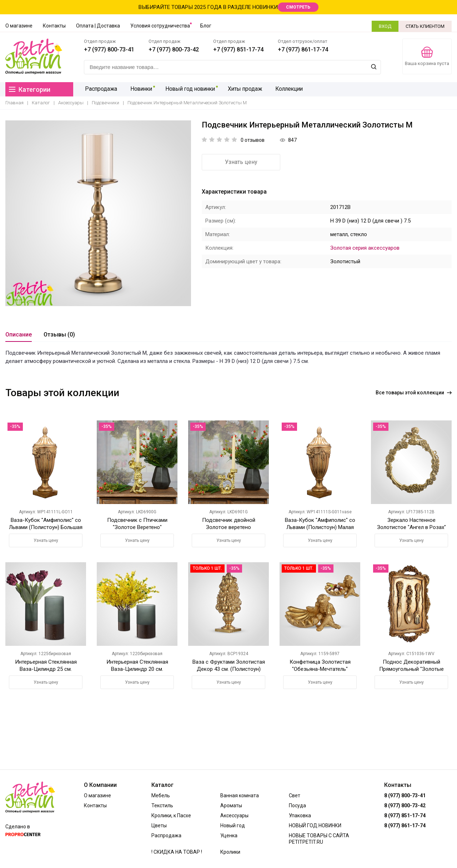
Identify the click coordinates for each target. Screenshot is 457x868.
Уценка (229, 835)
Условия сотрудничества (160, 26)
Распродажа (100, 89)
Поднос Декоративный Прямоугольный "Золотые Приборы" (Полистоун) (411, 669)
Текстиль (162, 805)
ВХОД (385, 26)
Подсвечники (106, 103)
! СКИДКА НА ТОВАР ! (177, 852)
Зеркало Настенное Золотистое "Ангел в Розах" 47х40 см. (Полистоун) (411, 527)
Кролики (230, 852)
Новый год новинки (188, 89)
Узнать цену (241, 162)
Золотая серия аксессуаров (365, 248)
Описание (19, 335)
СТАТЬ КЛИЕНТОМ (425, 26)
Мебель (161, 795)
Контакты (54, 26)
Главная (14, 103)
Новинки (139, 89)
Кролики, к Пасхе (171, 815)
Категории (30, 89)
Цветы (159, 825)
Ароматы (231, 805)
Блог (206, 26)
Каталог (41, 103)
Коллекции (287, 89)
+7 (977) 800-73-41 (109, 49)
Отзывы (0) (59, 335)
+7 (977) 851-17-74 (238, 49)
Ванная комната (240, 795)
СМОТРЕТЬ (298, 7)
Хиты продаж (243, 89)
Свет (295, 795)
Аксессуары (71, 103)
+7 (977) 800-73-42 (174, 49)
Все (414, 393)
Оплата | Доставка (98, 26)
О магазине (19, 26)
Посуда (297, 805)
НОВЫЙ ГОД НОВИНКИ (315, 825)
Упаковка (300, 815)
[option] (98, 213)
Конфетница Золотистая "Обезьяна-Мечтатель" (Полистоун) (320, 669)
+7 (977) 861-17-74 (303, 49)
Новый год (233, 825)
